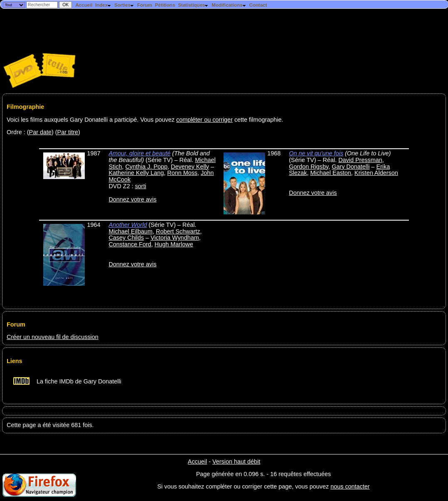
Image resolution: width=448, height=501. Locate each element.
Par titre (68, 132)
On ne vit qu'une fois (316, 153)
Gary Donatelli (351, 167)
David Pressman (360, 160)
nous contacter (350, 486)
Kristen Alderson (376, 173)
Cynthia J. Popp (146, 167)
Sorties (124, 5)
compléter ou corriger (204, 120)
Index (103, 5)
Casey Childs (126, 238)
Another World (128, 225)
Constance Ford (130, 244)
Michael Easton (330, 173)
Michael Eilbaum (130, 231)
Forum (145, 5)
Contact (258, 5)
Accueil (84, 5)
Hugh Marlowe (174, 244)
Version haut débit (236, 462)
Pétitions (165, 5)
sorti (141, 186)
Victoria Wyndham (175, 238)
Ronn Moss (182, 173)
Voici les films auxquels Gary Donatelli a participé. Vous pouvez (91, 120)
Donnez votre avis (132, 199)
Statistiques (193, 5)
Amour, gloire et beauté (139, 153)
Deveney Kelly (190, 167)
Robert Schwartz (178, 231)
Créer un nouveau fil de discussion (53, 337)
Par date (40, 132)
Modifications (229, 5)
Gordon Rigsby (309, 167)
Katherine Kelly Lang (136, 173)
